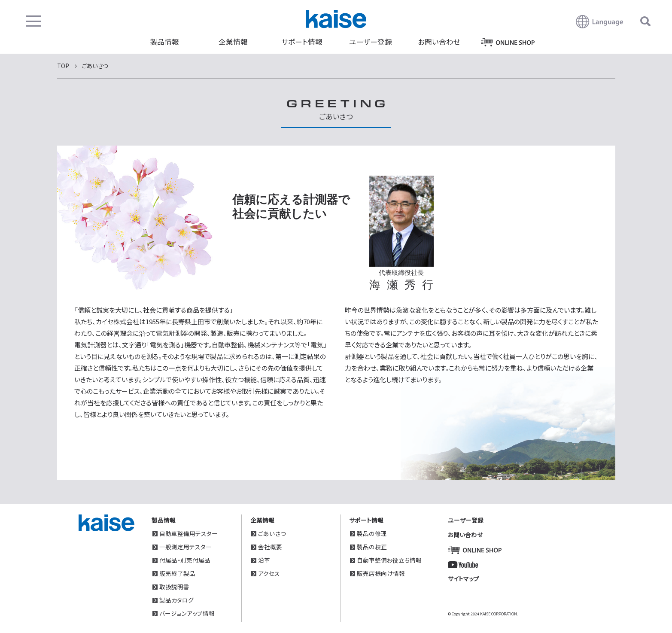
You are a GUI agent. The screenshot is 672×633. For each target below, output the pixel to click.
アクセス (269, 573)
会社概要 (270, 547)
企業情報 (233, 42)
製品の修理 (372, 533)
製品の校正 (372, 547)
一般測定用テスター (185, 547)
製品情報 (164, 42)
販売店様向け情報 (381, 573)
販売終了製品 (177, 573)
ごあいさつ (272, 533)
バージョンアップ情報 (187, 613)
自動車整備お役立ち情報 (389, 560)
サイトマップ (464, 578)
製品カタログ (176, 600)
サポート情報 (302, 42)
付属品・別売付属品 (185, 560)
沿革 (264, 560)
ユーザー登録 (371, 42)
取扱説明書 (174, 587)
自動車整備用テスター (189, 533)
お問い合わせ (439, 42)
